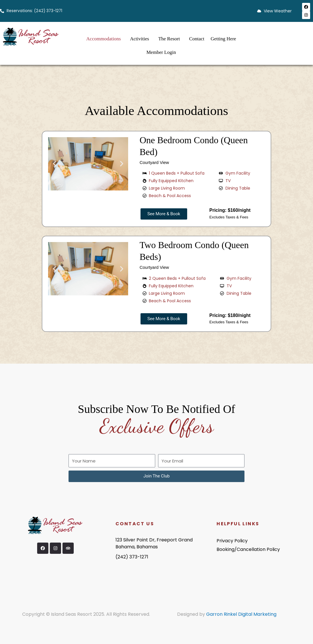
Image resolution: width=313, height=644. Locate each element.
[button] (55, 164)
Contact (197, 39)
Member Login (161, 52)
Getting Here (223, 39)
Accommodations (104, 39)
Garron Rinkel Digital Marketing (241, 614)
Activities (140, 39)
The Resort (169, 39)
